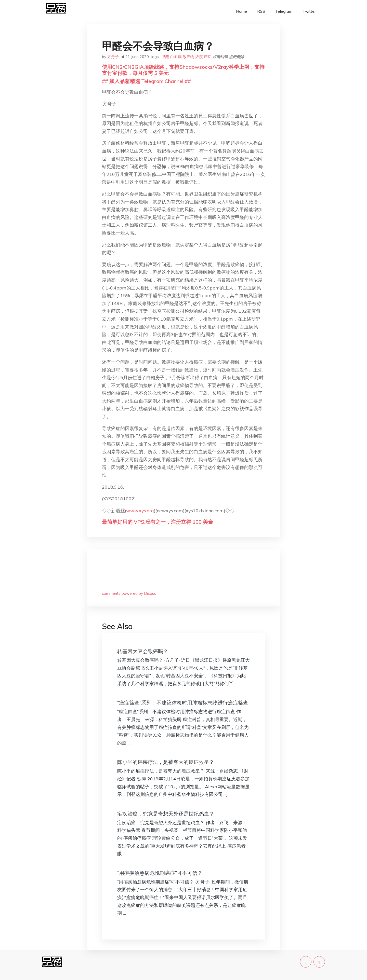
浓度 (199, 57)
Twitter (309, 11)
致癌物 (188, 57)
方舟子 (113, 57)
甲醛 (165, 57)
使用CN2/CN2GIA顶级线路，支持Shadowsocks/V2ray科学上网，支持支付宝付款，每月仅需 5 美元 (183, 70)
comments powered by (129, 593)
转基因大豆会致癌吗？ (143, 651)
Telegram (284, 11)
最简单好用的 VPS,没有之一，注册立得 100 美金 (158, 522)
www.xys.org (140, 511)
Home (241, 11)
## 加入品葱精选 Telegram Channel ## (146, 81)
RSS (261, 11)
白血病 (176, 57)
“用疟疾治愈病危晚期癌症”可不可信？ (160, 873)
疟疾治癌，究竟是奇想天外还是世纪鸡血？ (166, 814)
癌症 (208, 57)
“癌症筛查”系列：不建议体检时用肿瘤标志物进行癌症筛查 (183, 703)
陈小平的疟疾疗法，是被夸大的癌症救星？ (166, 762)
